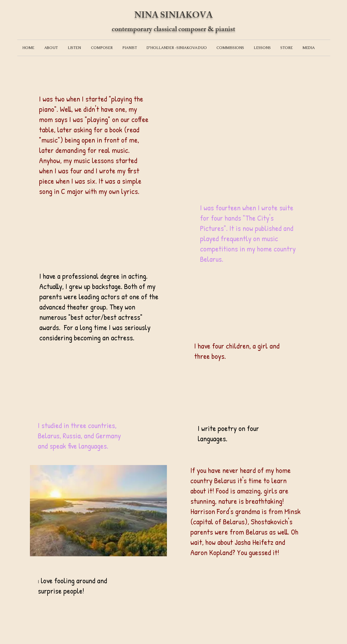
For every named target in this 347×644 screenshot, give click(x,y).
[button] (51, 48)
